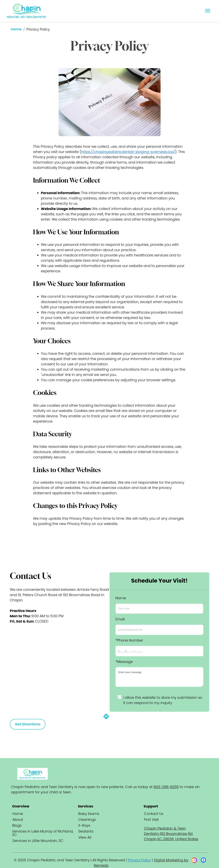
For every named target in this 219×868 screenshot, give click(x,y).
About (18, 820)
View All (85, 837)
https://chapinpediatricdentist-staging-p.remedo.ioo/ (128, 152)
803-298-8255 (166, 787)
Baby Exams (89, 814)
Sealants (86, 831)
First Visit (151, 820)
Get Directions (28, 724)
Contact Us (154, 814)
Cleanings (87, 820)
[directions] (106, 719)
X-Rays (84, 825)
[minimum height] (159, 677)
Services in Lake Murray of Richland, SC (43, 833)
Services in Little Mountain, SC (38, 841)
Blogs (17, 825)
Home (16, 29)
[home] (27, 11)
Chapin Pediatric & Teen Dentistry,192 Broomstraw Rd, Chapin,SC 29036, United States (171, 834)
